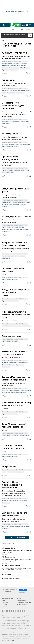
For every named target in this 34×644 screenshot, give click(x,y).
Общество (5, 144)
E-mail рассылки (22, 604)
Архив (4, 600)
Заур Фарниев (16, 122)
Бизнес (5, 91)
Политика (11, 170)
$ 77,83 (6, 29)
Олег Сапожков (12, 256)
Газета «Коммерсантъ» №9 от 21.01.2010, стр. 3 (15, 361)
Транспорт (13, 66)
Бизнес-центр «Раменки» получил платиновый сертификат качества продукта (15, 578)
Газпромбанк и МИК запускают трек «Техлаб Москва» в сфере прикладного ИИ (17, 560)
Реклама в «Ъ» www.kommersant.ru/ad (17, 11)
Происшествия (7, 122)
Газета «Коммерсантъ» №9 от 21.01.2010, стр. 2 (15, 168)
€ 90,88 (12, 29)
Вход (23, 25)
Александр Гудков (20, 170)
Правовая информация (24, 602)
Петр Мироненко (25, 68)
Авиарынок (6, 66)
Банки (10, 227)
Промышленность (8, 64)
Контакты (5, 602)
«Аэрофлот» (17, 64)
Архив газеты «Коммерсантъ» (11, 70)
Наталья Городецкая (15, 526)
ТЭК (19, 66)
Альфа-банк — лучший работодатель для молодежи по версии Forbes (17, 551)
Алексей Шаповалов (8, 326)
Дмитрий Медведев (15, 390)
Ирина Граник (6, 393)
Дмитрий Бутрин (14, 204)
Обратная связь (22, 600)
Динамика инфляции (18, 227)
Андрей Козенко (25, 144)
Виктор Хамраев (7, 435)
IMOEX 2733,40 (25, 29)
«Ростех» (25, 64)
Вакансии (5, 606)
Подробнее (11, 640)
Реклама (4, 604)
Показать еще (18, 537)
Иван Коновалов (14, 501)
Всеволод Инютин (26, 390)
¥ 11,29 (17, 29)
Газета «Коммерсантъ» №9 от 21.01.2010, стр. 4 (15, 499)
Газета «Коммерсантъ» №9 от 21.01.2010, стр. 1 (15, 61)
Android (19, 598)
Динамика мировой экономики (22, 202)
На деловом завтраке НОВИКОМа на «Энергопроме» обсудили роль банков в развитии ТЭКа (17, 569)
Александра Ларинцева (9, 365)
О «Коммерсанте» (7, 598)
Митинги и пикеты (15, 144)
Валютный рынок (13, 91)
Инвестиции (22, 91)
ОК (30, 35)
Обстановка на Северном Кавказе (19, 363)
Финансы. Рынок (7, 202)
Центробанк (6, 229)
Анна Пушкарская (15, 68)
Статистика (6, 204)
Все (14, 543)
